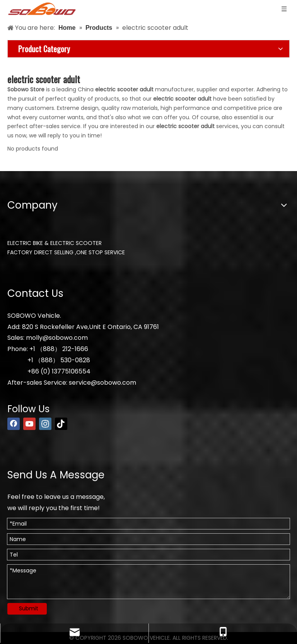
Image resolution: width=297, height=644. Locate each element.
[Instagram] (45, 424)
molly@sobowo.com (57, 338)
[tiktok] (61, 424)
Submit (29, 608)
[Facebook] (14, 424)
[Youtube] (29, 424)
